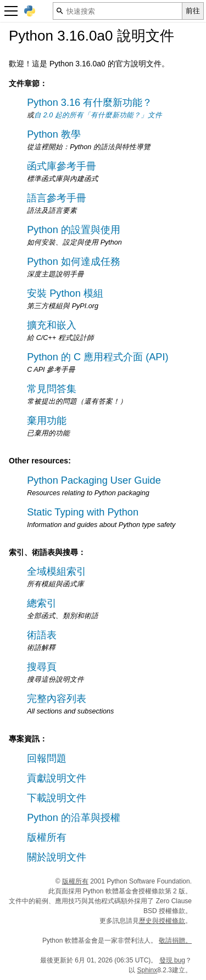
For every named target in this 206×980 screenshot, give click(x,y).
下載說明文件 (57, 798)
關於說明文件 (57, 857)
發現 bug (172, 960)
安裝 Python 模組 (65, 293)
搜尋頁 (42, 667)
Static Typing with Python (83, 512)
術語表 (42, 635)
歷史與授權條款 (162, 921)
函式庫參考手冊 (62, 166)
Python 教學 (54, 134)
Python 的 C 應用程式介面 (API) (98, 357)
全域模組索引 (57, 571)
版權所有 (47, 837)
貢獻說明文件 (57, 778)
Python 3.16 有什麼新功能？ (90, 103)
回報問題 (47, 758)
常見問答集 (52, 389)
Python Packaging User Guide (94, 480)
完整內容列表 (57, 699)
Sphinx (147, 970)
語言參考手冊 (57, 198)
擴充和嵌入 (52, 325)
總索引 (42, 603)
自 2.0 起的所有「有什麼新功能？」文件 (98, 115)
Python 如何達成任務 (74, 262)
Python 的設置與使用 (74, 230)
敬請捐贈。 (175, 941)
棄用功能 (47, 421)
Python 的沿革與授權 (74, 818)
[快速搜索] (118, 11)
